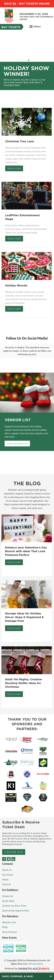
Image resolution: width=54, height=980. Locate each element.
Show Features (10, 932)
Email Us (6, 884)
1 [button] (23, 60)
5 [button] (30, 60)
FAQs (5, 927)
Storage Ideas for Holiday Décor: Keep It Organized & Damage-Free (24, 617)
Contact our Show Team (14, 906)
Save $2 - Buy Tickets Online (27, 4)
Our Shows (8, 875)
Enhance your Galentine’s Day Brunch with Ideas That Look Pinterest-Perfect (26, 551)
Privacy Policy (36, 964)
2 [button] (25, 60)
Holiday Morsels (16, 285)
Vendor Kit (8, 896)
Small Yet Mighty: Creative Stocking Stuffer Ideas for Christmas (23, 683)
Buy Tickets (11, 27)
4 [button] (29, 60)
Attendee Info (9, 922)
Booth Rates (8, 901)
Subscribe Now (14, 852)
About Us (7, 870)
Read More (14, 168)
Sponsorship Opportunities (16, 910)
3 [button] (27, 60)
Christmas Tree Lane (20, 141)
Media (5, 879)
